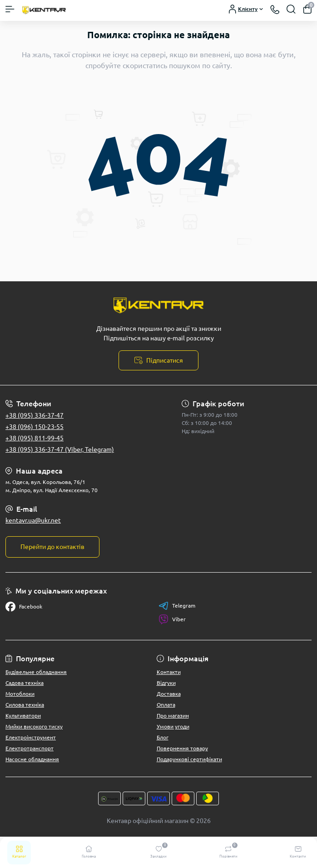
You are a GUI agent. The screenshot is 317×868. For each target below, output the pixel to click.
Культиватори (23, 716)
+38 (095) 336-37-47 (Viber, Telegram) (60, 449)
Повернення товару (182, 748)
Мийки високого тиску (34, 726)
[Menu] (10, 9)
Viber (172, 619)
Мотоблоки (20, 694)
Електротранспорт (30, 748)
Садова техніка (25, 683)
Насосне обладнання (32, 759)
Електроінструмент (31, 737)
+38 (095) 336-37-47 (35, 415)
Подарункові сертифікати (189, 759)
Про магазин (173, 716)
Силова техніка (25, 705)
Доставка (169, 694)
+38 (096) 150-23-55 (35, 427)
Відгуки (166, 683)
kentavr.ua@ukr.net (33, 520)
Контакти (169, 672)
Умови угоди (173, 726)
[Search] (291, 9)
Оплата (166, 705)
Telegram (177, 606)
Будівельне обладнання (36, 672)
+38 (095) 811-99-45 (35, 438)
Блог (163, 737)
